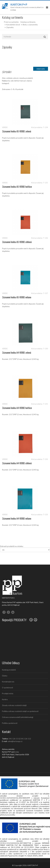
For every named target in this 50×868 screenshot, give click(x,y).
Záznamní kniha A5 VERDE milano (17, 297)
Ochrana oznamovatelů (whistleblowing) (18, 717)
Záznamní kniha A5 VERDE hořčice (17, 187)
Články (5, 676)
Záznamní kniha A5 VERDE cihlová (17, 242)
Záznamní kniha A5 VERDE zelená (17, 131)
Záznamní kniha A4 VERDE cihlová (17, 463)
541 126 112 (26, 739)
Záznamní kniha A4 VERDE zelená (17, 353)
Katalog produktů (9, 670)
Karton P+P (19, 4)
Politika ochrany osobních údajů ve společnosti (20, 711)
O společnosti (7, 688)
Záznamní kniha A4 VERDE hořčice (17, 408)
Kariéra (5, 699)
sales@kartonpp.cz (15, 741)
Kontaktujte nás (8, 682)
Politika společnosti (10, 723)
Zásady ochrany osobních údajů (14, 705)
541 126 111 (14, 739)
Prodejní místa (8, 694)
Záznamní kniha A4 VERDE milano (17, 518)
